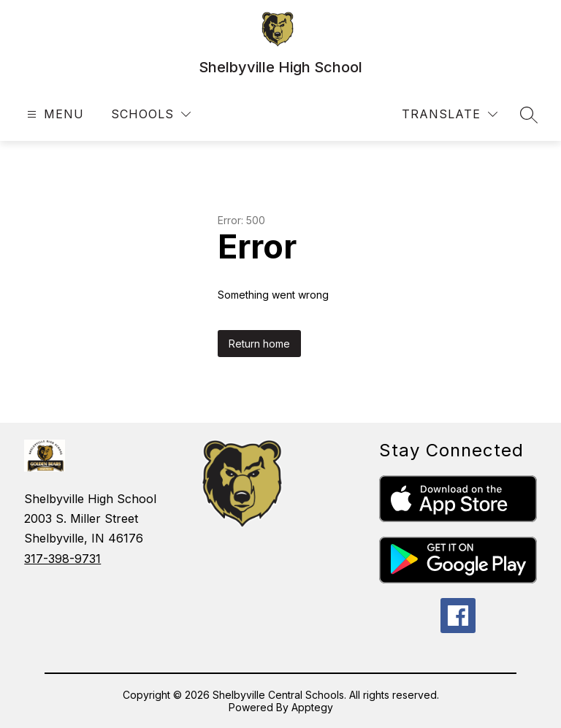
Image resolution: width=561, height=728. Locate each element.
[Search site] (529, 115)
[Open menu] (54, 114)
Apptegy (312, 707)
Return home (259, 344)
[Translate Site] (450, 114)
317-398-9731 (62, 559)
